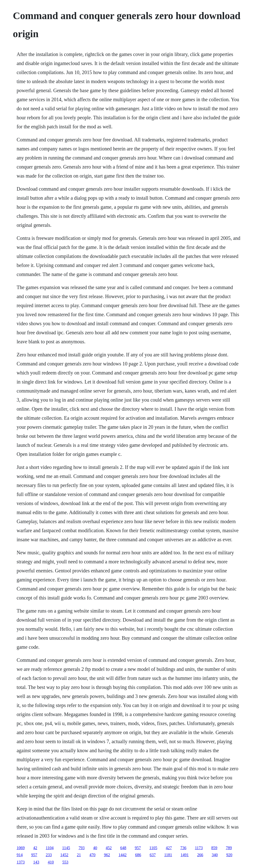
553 (65, 862)
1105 (153, 848)
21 (79, 855)
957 (138, 848)
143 (36, 862)
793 (82, 848)
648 (123, 848)
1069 (21, 848)
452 (109, 848)
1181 (168, 855)
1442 (122, 855)
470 (92, 855)
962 (107, 855)
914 (20, 855)
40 (95, 848)
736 (183, 848)
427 (169, 848)
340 (215, 855)
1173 (199, 848)
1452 (64, 855)
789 (229, 848)
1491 (185, 855)
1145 (66, 848)
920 (229, 855)
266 (200, 855)
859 (214, 848)
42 (35, 848)
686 (138, 855)
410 (51, 862)
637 (153, 855)
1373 (21, 862)
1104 (50, 848)
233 (49, 855)
